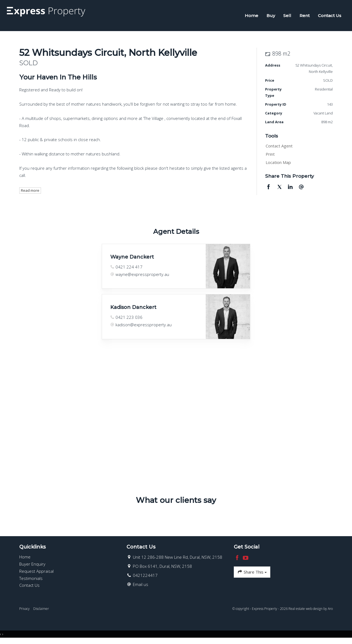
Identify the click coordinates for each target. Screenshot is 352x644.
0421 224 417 (129, 270)
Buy (269, 17)
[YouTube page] (246, 561)
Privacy (24, 612)
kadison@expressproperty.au (144, 328)
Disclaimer (41, 612)
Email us (141, 587)
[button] (298, 157)
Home (250, 17)
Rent (303, 17)
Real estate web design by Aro (311, 612)
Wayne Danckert (132, 260)
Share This (252, 575)
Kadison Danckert (133, 310)
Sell (286, 17)
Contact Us (328, 17)
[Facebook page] (238, 561)
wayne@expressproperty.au (142, 277)
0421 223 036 (129, 320)
